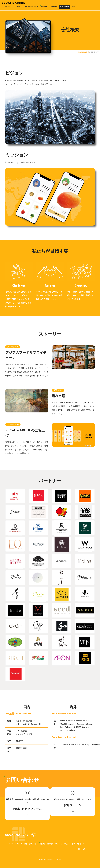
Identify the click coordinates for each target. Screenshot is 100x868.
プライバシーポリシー (63, 844)
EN (73, 7)
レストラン (18, 7)
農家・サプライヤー (31, 7)
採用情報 (54, 7)
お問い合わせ (64, 7)
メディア (7, 7)
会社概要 (44, 7)
